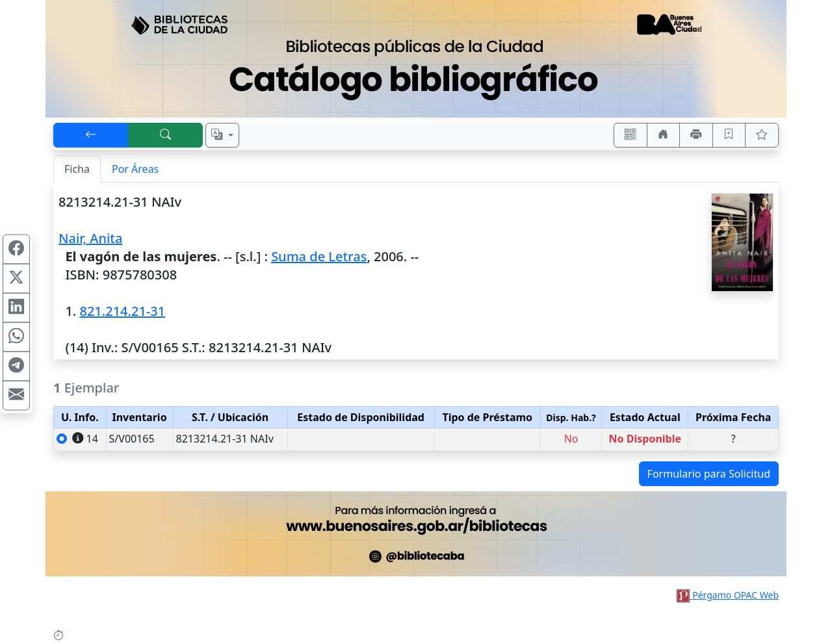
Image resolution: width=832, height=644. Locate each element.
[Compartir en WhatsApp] (16, 337)
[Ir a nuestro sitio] (664, 135)
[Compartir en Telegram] (16, 366)
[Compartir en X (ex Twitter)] (16, 278)
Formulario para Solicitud (709, 474)
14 (85, 439)
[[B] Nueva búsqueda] (166, 135)
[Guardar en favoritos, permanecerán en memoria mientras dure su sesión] (729, 135)
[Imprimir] (696, 135)
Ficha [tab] (77, 169)
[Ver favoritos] (762, 135)
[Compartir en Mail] (16, 395)
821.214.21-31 (122, 311)
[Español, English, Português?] (222, 135)
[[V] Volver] (91, 135)
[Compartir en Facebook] (16, 249)
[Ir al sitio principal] (416, 59)
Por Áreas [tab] (135, 169)
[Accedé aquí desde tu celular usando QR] (630, 135)
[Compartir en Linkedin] (16, 307)
